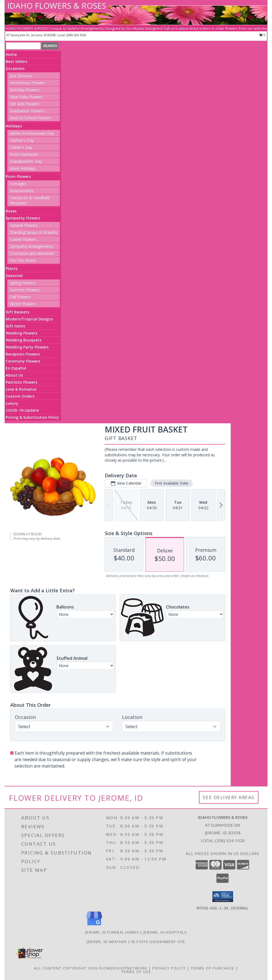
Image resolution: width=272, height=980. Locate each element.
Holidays (14, 126)
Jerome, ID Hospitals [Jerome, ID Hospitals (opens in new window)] (165, 932)
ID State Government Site (158, 942)
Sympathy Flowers (23, 218)
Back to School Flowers (31, 118)
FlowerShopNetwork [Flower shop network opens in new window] (123, 968)
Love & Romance (21, 389)
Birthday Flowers (25, 90)
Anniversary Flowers (28, 83)
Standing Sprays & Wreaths (34, 232)
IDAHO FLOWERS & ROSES (57, 6)
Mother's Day (22, 140)
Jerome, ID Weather (107, 942)
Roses (11, 211)
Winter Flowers (23, 304)
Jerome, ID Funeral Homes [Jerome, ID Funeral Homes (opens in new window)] (112, 932)
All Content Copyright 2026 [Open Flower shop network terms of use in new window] (66, 968)
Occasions (15, 68)
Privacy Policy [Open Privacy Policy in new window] (169, 968)
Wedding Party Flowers (27, 347)
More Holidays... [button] (24, 168)
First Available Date (171, 483)
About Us (14, 375)
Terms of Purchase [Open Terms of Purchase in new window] (213, 968)
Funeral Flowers (24, 225)
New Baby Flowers (26, 97)
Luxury (12, 403)
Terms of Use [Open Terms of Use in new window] (136, 972)
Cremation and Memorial (32, 253)
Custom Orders (20, 396)
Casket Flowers (23, 239)
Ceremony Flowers (23, 361)
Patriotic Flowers (21, 382)
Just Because (21, 76)
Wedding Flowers (21, 333)
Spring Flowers (23, 283)
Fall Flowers (20, 297)
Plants (12, 268)
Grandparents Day (26, 161)
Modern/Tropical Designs (29, 319)
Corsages (18, 184)
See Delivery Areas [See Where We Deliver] (229, 797)
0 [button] (262, 35)
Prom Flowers (18, 176)
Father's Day (21, 147)
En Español (16, 368)
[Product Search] (23, 46)
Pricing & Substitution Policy (32, 417)
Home (11, 54)
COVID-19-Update (22, 410)
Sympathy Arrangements (32, 246)
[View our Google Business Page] (94, 926)
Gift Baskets (17, 312)
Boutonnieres (22, 191)
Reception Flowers (23, 354)
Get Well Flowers (25, 104)
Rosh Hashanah (24, 154)
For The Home (23, 260)
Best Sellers (16, 61)
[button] (223, 897)
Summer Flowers (25, 290)
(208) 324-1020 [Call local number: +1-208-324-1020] (230, 840)
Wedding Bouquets (23, 340)
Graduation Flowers (27, 111)
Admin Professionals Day (32, 133)
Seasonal (14, 276)
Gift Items (15, 326)
